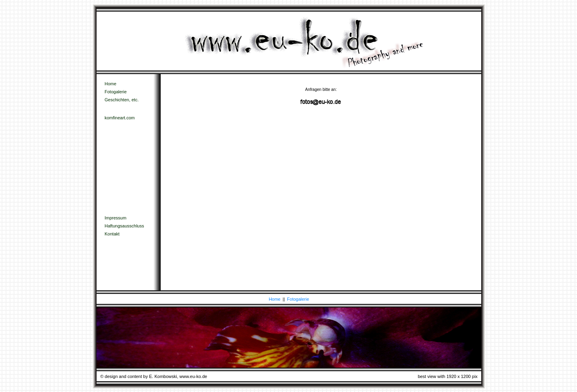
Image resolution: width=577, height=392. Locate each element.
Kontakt (112, 234)
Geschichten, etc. (122, 100)
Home (110, 84)
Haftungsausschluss (124, 226)
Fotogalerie (116, 92)
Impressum (115, 218)
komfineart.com (120, 118)
